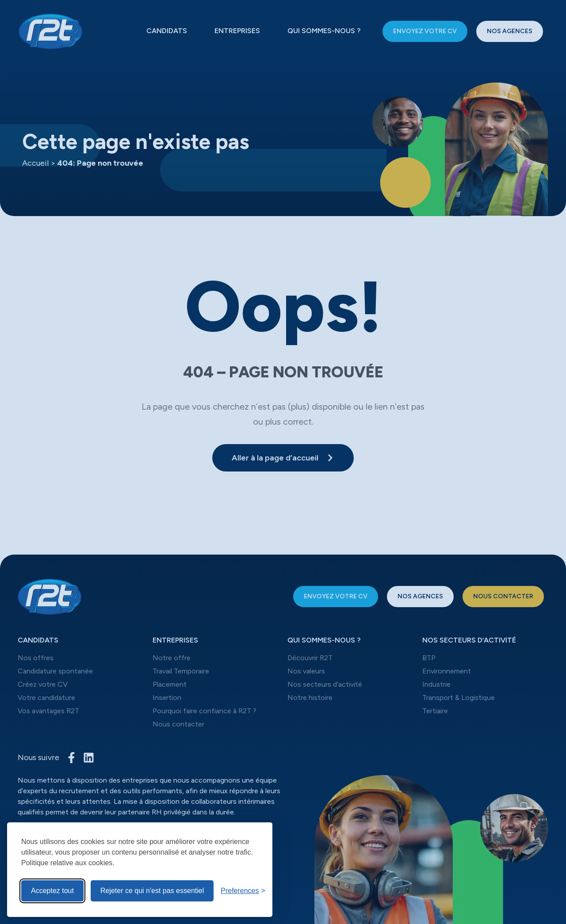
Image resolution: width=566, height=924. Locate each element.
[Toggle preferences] (243, 891)
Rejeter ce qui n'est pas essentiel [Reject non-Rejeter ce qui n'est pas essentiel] (152, 891)
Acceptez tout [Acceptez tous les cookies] (52, 891)
